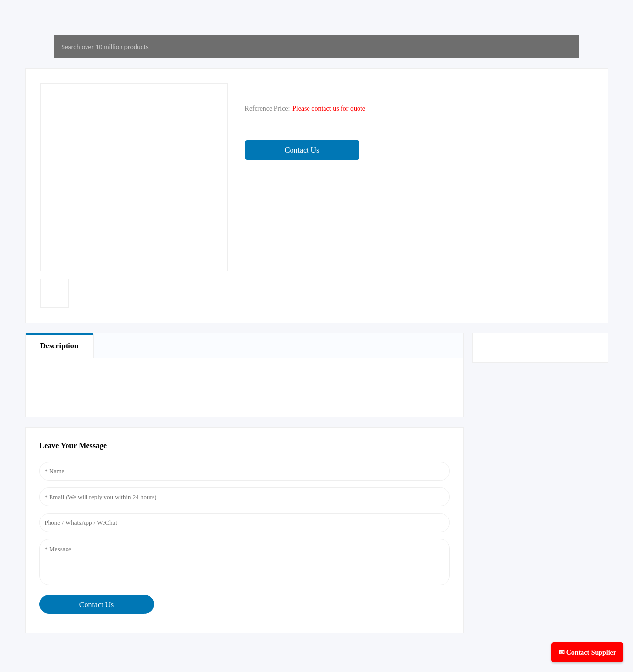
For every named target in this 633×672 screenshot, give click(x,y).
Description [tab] (60, 346)
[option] (55, 293)
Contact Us (302, 150)
